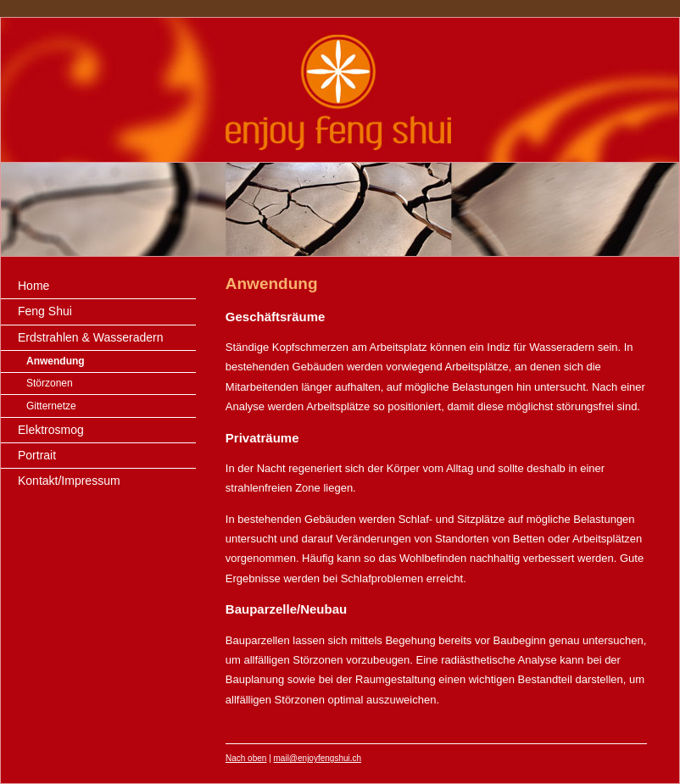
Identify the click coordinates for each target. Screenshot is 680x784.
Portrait (37, 455)
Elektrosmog (51, 430)
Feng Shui (45, 311)
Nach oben (246, 758)
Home (33, 286)
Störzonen (50, 383)
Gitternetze (51, 406)
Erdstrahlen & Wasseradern (90, 337)
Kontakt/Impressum (69, 481)
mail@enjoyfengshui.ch (318, 758)
